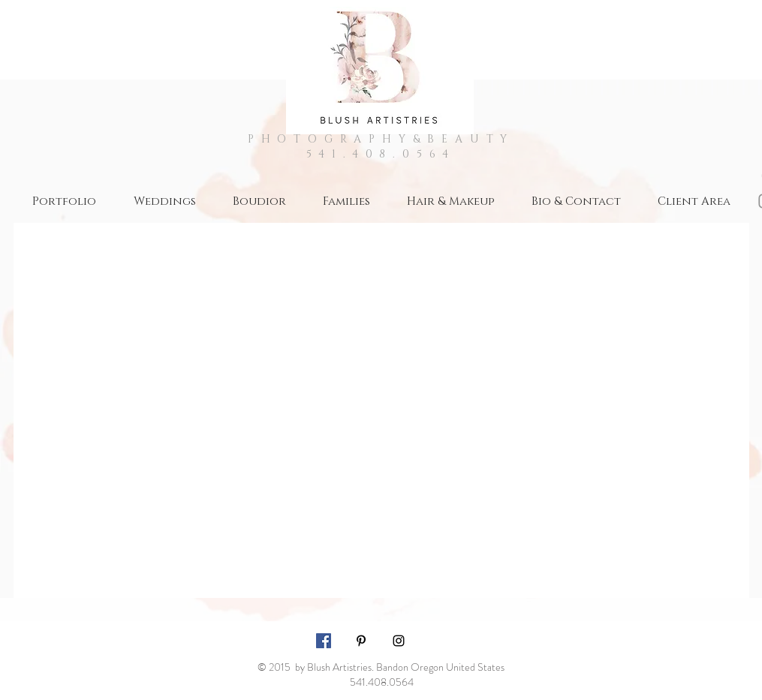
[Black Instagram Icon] (399, 641)
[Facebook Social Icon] (324, 641)
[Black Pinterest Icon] (361, 641)
